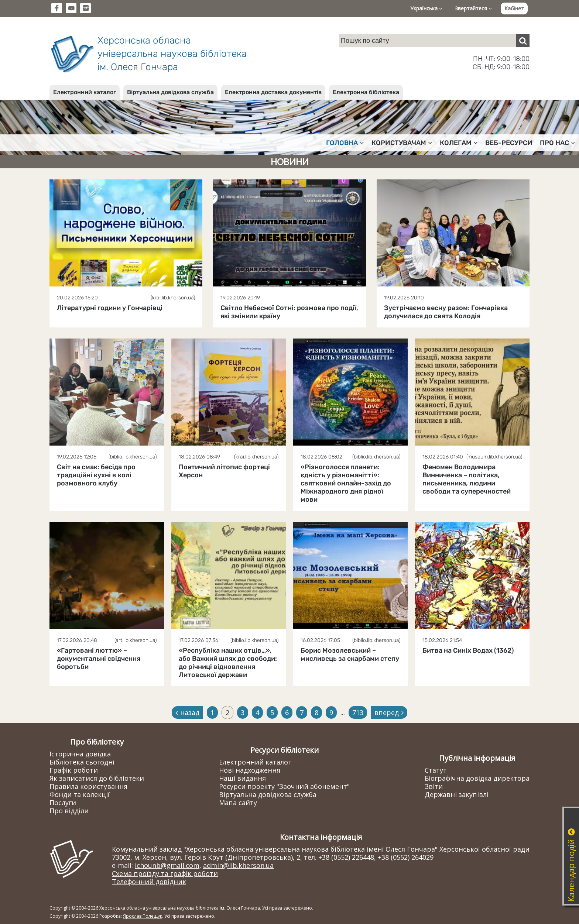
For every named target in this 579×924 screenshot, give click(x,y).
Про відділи (69, 811)
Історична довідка (80, 754)
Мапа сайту (238, 803)
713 (358, 712)
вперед (389, 712)
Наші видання (242, 778)
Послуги (63, 803)
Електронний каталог (85, 92)
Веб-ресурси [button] (509, 143)
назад (187, 712)
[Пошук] (523, 41)
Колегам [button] (459, 143)
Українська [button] (426, 8)
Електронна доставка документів (273, 92)
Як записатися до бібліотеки (97, 778)
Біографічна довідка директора (477, 778)
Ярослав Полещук (143, 916)
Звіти (434, 786)
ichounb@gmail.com (167, 865)
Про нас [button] (558, 143)
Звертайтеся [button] (473, 8)
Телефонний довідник (149, 882)
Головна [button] (345, 143)
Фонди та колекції (80, 794)
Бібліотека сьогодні (82, 762)
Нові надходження (250, 770)
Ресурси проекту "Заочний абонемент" (284, 786)
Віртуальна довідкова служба (170, 92)
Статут (436, 770)
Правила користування (88, 786)
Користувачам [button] (402, 143)
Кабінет (514, 8)
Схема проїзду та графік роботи (165, 873)
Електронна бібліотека (366, 92)
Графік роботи (74, 770)
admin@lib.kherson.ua (238, 865)
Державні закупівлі (457, 794)
